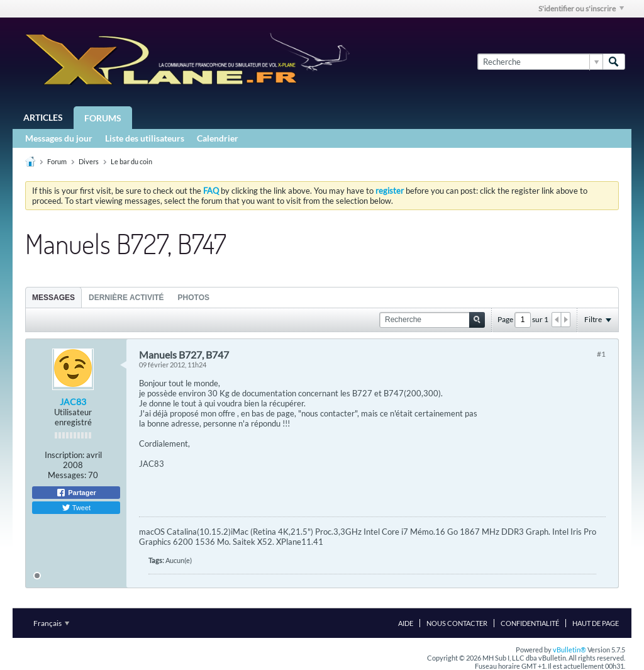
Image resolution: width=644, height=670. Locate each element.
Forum (57, 161)
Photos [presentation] (194, 298)
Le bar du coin (131, 161)
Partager (76, 493)
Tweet (76, 508)
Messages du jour (59, 138)
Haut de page (596, 623)
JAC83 (73, 402)
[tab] (53, 297)
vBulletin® (569, 650)
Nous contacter (457, 623)
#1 (601, 354)
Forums (103, 118)
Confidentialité (530, 623)
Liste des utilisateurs (145, 138)
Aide (406, 623)
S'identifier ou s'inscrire (581, 8)
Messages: (67, 475)
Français (51, 623)
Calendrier (218, 138)
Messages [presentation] (53, 298)
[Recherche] (540, 62)
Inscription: (64, 455)
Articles (43, 117)
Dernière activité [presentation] (126, 298)
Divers (89, 161)
